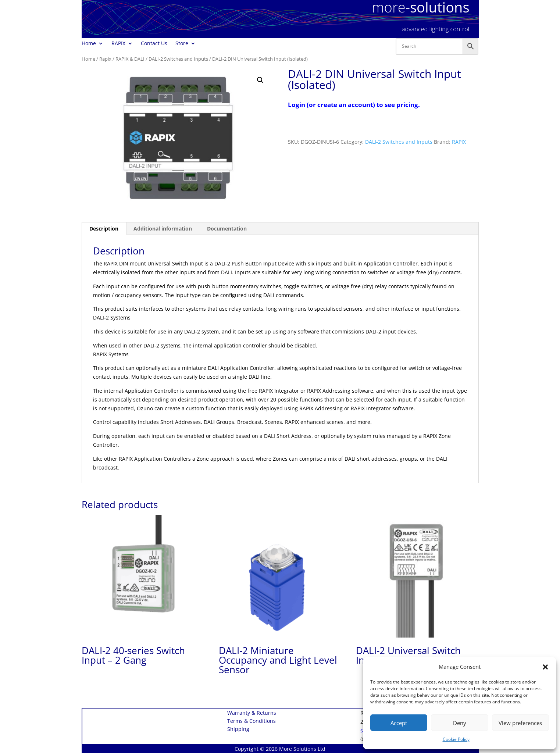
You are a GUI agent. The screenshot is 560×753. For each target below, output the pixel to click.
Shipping (238, 729)
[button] (545, 667)
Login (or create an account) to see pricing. (354, 105)
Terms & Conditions (252, 721)
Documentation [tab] (227, 229)
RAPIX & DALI (130, 59)
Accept (399, 723)
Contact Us (154, 44)
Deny (460, 723)
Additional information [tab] (163, 229)
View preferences (520, 723)
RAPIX (118, 44)
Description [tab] (104, 229)
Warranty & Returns (252, 713)
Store (182, 44)
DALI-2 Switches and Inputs (178, 59)
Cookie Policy (456, 739)
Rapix (105, 59)
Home (89, 44)
